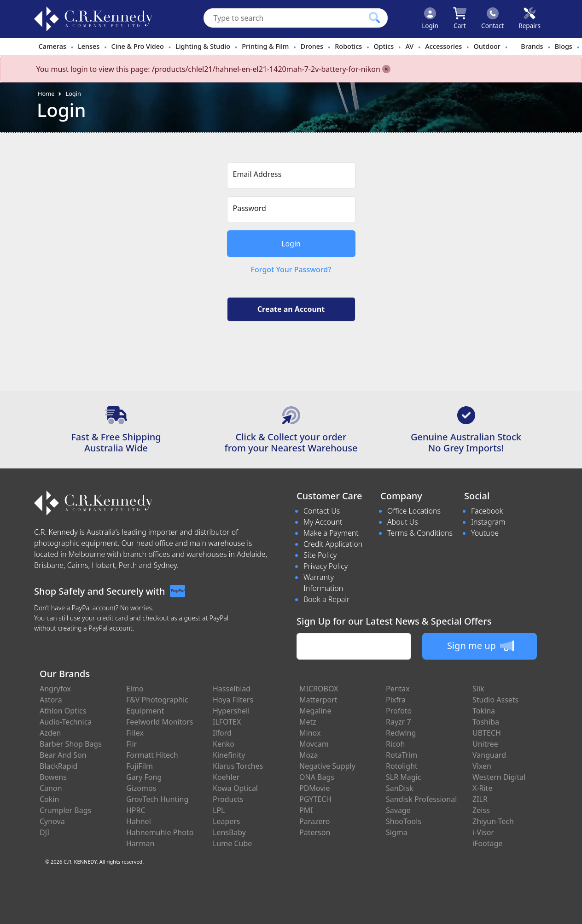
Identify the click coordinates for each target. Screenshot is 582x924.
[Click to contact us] (492, 19)
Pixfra (396, 700)
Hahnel (139, 821)
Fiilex (135, 733)
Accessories (443, 46)
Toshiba (486, 722)
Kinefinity (229, 755)
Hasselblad (232, 689)
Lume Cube (232, 843)
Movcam (314, 744)
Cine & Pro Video (138, 46)
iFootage (487, 843)
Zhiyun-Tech (493, 821)
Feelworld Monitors (160, 722)
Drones (312, 46)
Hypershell (231, 711)
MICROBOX (319, 689)
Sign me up (480, 646)
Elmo (135, 689)
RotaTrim (402, 755)
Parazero (314, 821)
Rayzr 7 (399, 722)
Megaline (315, 711)
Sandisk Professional (421, 799)
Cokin (49, 799)
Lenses (89, 46)
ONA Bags (317, 777)
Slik (478, 689)
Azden (50, 733)
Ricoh (395, 744)
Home (46, 94)
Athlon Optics (63, 711)
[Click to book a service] (530, 19)
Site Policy (320, 555)
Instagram (488, 522)
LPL (219, 810)
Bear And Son (63, 755)
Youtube (485, 533)
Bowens (53, 777)
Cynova (52, 821)
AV (409, 46)
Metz (308, 722)
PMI (306, 810)
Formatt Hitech (152, 755)
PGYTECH (315, 799)
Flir (131, 744)
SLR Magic (403, 777)
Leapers (227, 821)
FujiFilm (140, 766)
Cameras (52, 46)
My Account (323, 522)
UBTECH (487, 733)
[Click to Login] (430, 19)
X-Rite (482, 788)
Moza (309, 755)
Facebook (487, 511)
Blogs (564, 46)
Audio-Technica (66, 722)
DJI (44, 832)
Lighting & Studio (203, 46)
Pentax (398, 689)
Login (73, 94)
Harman (140, 843)
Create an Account (291, 309)
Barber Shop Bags (71, 744)
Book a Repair (326, 599)
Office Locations (414, 511)
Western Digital (499, 777)
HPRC (136, 810)
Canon (51, 788)
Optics (384, 46)
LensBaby (229, 832)
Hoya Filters (233, 700)
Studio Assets (495, 700)
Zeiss (481, 810)
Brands (532, 46)
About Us (403, 522)
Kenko (224, 744)
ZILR (480, 799)
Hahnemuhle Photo (160, 832)
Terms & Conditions (420, 533)
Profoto (399, 711)
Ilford (222, 733)
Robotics (348, 46)
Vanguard (489, 755)
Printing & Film (265, 46)
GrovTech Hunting (157, 799)
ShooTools (404, 821)
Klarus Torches (238, 766)
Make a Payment (331, 533)
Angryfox (55, 689)
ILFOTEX (227, 722)
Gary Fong (144, 777)
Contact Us (322, 511)
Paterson (315, 832)
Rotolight (402, 766)
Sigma (397, 832)
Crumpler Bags (65, 810)
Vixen (482, 766)
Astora (51, 700)
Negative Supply (327, 766)
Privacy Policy (326, 566)
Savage (398, 810)
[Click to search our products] (374, 18)
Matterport (318, 700)
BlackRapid (58, 766)
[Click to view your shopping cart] (460, 19)
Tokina (484, 711)
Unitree (485, 744)
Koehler (226, 777)
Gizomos (141, 788)
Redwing (401, 733)
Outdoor (487, 46)
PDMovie (315, 788)
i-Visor (483, 832)
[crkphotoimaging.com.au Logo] (93, 19)
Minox (310, 733)
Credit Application (333, 544)
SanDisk (400, 788)
